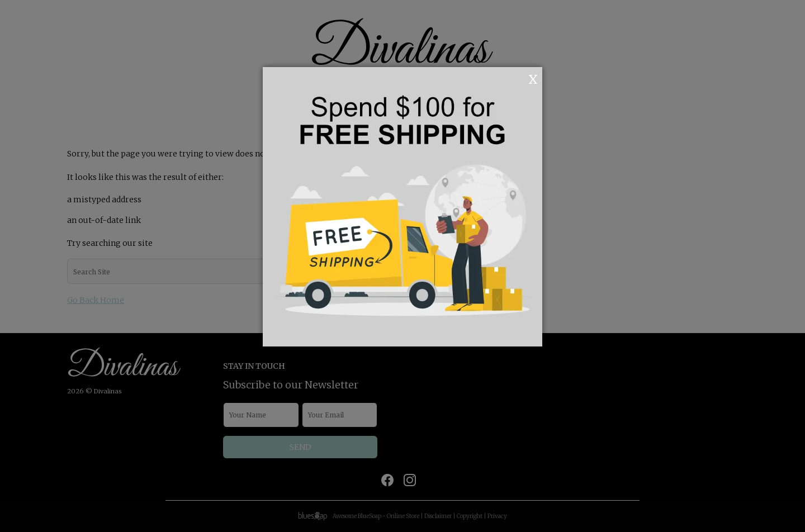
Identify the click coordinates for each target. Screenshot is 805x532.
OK (518, 78)
